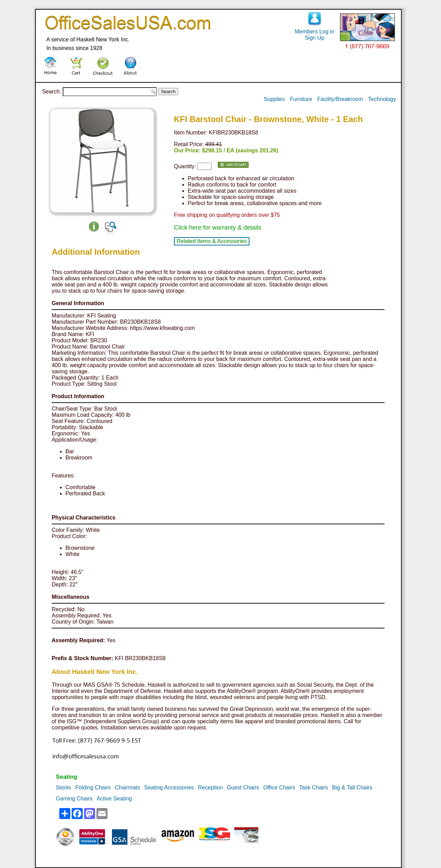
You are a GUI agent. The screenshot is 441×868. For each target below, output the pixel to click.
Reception (211, 788)
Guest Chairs (243, 788)
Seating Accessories (169, 788)
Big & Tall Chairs (352, 788)
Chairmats (128, 788)
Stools (63, 788)
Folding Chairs (93, 788)
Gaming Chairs (74, 799)
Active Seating (114, 799)
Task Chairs (314, 788)
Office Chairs (279, 788)
